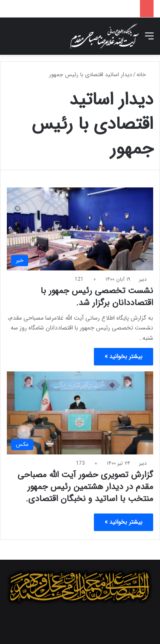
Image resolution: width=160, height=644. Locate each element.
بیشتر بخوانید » (124, 356)
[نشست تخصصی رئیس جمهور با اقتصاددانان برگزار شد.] (80, 229)
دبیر (143, 279)
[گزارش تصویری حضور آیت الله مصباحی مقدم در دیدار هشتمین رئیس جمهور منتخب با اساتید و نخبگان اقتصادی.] (80, 413)
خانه (145, 75)
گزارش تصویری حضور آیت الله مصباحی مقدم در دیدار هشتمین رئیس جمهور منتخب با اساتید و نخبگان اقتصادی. (85, 487)
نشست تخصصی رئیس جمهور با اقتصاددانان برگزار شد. (97, 297)
